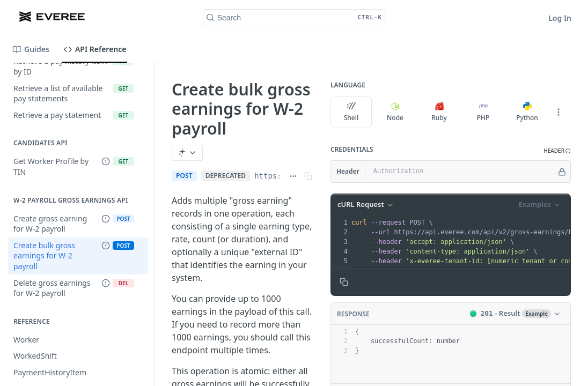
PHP (483, 112)
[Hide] (562, 172)
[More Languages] (558, 112)
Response (353, 314)
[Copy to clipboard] (344, 282)
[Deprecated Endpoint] (106, 162)
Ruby (439, 112)
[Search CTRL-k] (294, 18)
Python (527, 112)
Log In (560, 18)
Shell (351, 112)
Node (395, 112)
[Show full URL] (293, 176)
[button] (557, 151)
